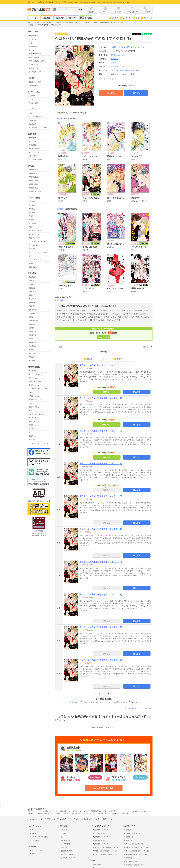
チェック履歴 (33, 103)
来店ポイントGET (35, 82)
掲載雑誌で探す (34, 149)
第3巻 (104, 333)
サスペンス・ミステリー (37, 242)
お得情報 (33, 854)
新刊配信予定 (33, 46)
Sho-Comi (32, 421)
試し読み (111, 93)
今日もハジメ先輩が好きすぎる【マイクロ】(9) (101, 627)
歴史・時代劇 (33, 245)
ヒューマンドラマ (35, 231)
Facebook (97, 864)
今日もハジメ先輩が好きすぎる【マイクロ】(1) (101, 365)
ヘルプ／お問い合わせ (36, 117)
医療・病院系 (33, 267)
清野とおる (32, 332)
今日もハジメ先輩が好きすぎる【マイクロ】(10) (101, 660)
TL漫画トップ (33, 65)
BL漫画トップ (33, 68)
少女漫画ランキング (100, 837)
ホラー (31, 256)
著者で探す (32, 145)
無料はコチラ (104, 337)
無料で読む (107, 392)
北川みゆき (32, 313)
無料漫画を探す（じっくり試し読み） (139, 708)
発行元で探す (33, 156)
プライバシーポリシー (132, 861)
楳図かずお (32, 295)
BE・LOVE (32, 371)
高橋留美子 (32, 342)
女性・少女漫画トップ (36, 57)
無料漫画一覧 (33, 173)
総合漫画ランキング (100, 830)
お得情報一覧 (33, 86)
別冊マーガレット (35, 407)
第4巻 (115, 333)
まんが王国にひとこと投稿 (38, 128)
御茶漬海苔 (32, 302)
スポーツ (32, 249)
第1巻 (92, 333)
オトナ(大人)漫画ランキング (103, 854)
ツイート (138, 34)
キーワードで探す (35, 152)
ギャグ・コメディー (35, 234)
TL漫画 (31, 216)
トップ (34, 18)
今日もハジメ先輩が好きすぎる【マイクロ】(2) (101, 398)
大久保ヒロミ (33, 299)
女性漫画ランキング (100, 833)
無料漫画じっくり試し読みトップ (58, 819)
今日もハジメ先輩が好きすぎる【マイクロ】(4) (101, 464)
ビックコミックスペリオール (38, 443)
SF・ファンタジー (35, 260)
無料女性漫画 (33, 177)
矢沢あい (32, 361)
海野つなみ (32, 292)
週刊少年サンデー (35, 425)
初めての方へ (33, 124)
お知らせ (32, 113)
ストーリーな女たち (35, 374)
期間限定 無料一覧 (35, 191)
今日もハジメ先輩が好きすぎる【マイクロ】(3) (101, 431)
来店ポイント (146, 18)
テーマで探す (33, 141)
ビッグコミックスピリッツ (38, 389)
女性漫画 (32, 202)
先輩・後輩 (135, 70)
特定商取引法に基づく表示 (134, 865)
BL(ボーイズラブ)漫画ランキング (105, 851)
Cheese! (32, 403)
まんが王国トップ (35, 819)
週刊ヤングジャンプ (35, 400)
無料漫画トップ (34, 36)
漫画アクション (34, 436)
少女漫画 (32, 205)
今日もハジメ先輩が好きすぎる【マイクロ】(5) (101, 496)
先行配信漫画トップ (35, 54)
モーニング (32, 418)
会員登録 (32, 96)
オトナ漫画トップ (35, 72)
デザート (32, 432)
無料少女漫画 (33, 181)
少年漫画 (32, 212)
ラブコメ (115, 70)
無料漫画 (86, 18)
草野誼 (31, 317)
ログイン (32, 99)
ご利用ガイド (33, 120)
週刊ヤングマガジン (35, 382)
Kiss (30, 392)
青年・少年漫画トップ (36, 61)
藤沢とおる (32, 353)
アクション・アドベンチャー (38, 252)
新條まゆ (32, 328)
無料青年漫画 (33, 184)
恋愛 (30, 227)
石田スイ (32, 284)
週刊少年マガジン (35, 396)
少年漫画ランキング (100, 844)
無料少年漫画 (33, 188)
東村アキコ (32, 350)
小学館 (114, 63)
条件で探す (32, 138)
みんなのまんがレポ (35, 160)
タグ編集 (60, 300)
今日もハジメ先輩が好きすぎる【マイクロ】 (129, 47)
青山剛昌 (32, 277)
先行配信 (47, 18)
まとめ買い (119, 359)
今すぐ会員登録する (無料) (104, 788)
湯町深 (118, 55)
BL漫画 (31, 220)
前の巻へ (61, 347)
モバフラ (32, 440)
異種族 (127, 70)
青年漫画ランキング (100, 840)
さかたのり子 (33, 321)
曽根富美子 (32, 335)
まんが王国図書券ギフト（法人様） (137, 851)
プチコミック (33, 378)
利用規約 (128, 858)
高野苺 (31, 339)
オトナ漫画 (32, 223)
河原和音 (32, 306)
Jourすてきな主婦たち (36, 414)
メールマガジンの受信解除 (39, 837)
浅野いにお (32, 281)
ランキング (125, 18)
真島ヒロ (32, 357)
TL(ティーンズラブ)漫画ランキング (105, 847)
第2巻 (98, 333)
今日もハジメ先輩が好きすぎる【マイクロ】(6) (101, 529)
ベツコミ (32, 411)
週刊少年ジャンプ (35, 385)
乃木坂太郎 (32, 346)
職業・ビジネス (34, 238)
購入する (136, 93)
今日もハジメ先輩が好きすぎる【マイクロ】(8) (101, 594)
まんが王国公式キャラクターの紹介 (137, 847)
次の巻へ (147, 347)
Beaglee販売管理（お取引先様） (136, 854)
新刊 (135, 18)
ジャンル (114, 18)
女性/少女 (60, 18)
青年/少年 (73, 18)
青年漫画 (32, 209)
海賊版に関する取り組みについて (39, 501)
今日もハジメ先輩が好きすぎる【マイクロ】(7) (101, 562)
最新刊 (87, 359)
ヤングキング (33, 429)
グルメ (31, 263)
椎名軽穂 (32, 324)
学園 (121, 70)
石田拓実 (32, 288)
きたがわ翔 (32, 310)
